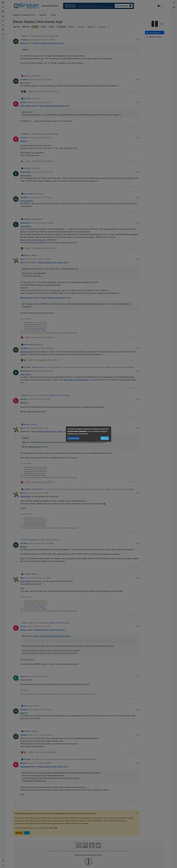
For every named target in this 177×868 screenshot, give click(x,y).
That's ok (105, 438)
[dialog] (88, 434)
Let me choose (74, 438)
